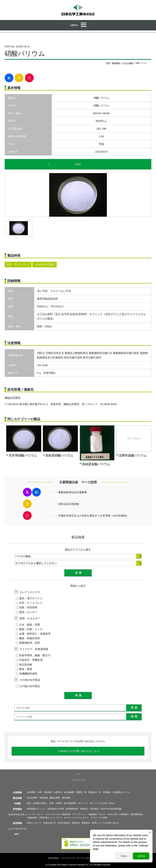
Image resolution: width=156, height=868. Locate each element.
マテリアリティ (79, 814)
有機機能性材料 (27, 674)
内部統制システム (121, 792)
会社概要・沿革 (34, 792)
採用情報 (17, 823)
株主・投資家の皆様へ (37, 803)
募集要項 (86, 823)
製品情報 (116, 63)
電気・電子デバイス (29, 598)
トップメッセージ (35, 814)
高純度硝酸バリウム (59, 455)
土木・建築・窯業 (28, 625)
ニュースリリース (17, 829)
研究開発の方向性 (56, 809)
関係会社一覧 (95, 792)
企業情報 (17, 793)
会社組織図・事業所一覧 (75, 792)
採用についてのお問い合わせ (105, 823)
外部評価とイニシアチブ (51, 818)
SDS (78, 164)
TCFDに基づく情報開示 (118, 814)
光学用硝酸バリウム (23, 455)
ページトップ (78, 780)
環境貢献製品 (137, 814)
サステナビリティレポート (76, 818)
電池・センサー (27, 612)
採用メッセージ (34, 823)
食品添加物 (24, 664)
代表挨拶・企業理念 (53, 792)
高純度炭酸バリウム (96, 464)
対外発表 (94, 809)
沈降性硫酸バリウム (133, 455)
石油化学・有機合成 (29, 660)
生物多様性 (32, 818)
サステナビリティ (17, 815)
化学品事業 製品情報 (37, 798)
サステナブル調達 (99, 818)
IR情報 (17, 803)
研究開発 (17, 809)
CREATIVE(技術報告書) (111, 809)
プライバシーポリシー (85, 858)
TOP (108, 63)
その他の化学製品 (28, 686)
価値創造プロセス (97, 814)
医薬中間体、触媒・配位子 (33, 655)
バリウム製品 (128, 63)
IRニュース (83, 803)
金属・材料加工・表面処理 (33, 634)
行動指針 (107, 792)
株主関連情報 (70, 803)
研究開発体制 (72, 809)
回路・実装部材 (27, 607)
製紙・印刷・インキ (29, 629)
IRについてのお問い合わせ (102, 803)
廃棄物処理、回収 (28, 643)
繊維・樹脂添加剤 (28, 638)
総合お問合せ (54, 858)
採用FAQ (76, 823)
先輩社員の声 (50, 823)
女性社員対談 (64, 823)
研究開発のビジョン (36, 809)
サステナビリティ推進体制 (58, 814)
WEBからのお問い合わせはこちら (80, 751)
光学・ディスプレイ (29, 603)
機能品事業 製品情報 (60, 798)
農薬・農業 (24, 669)
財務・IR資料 (56, 803)
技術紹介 (84, 809)
